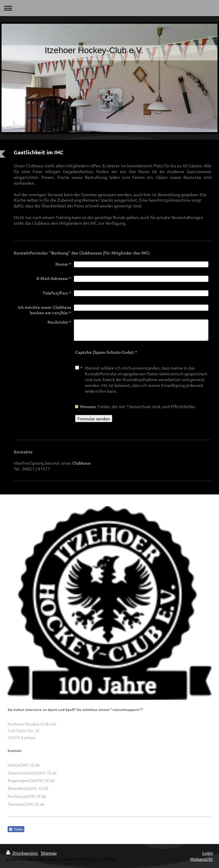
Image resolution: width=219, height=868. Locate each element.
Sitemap (49, 853)
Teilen (16, 829)
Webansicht (202, 859)
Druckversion (22, 853)
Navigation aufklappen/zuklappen (109, 8)
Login (208, 853)
